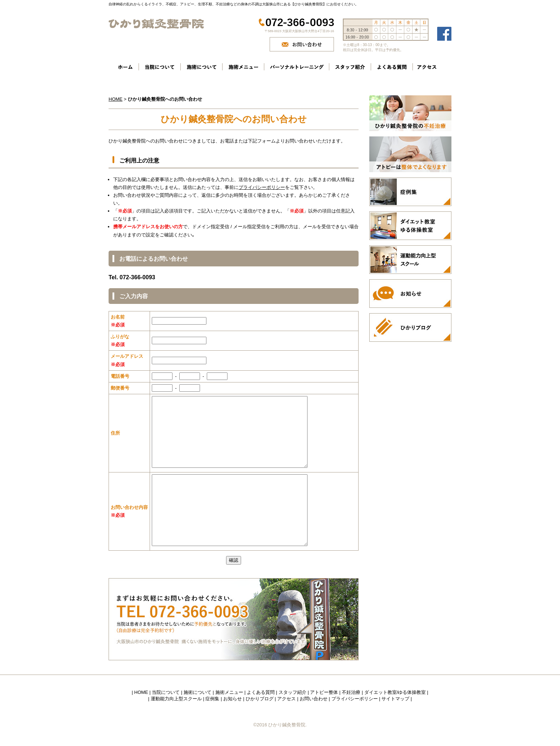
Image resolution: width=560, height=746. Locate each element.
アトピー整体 (324, 692)
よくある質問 (261, 692)
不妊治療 (351, 692)
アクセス (286, 699)
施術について (197, 692)
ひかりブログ (260, 699)
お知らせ (232, 699)
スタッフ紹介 (292, 692)
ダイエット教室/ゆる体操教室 (395, 692)
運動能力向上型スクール (176, 699)
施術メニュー (229, 692)
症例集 (212, 699)
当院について (166, 692)
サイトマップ (395, 699)
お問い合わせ (314, 699)
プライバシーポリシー (262, 187)
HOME (116, 99)
